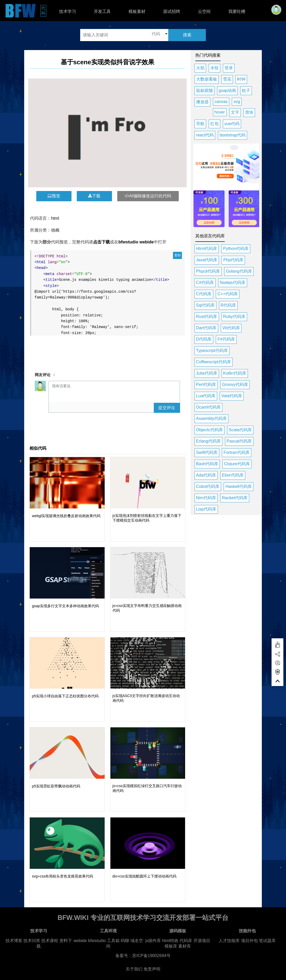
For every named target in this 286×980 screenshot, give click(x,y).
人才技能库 (229, 941)
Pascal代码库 (239, 441)
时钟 (241, 79)
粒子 (246, 90)
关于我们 (134, 969)
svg (237, 102)
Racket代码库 (235, 498)
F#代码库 (226, 339)
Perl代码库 (206, 384)
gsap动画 (228, 90)
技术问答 (32, 941)
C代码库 (204, 294)
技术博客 (14, 941)
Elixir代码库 (233, 475)
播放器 (202, 102)
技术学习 (68, 11)
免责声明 (152, 969)
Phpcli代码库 (208, 271)
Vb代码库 (231, 328)
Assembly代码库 (211, 418)
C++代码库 (228, 294)
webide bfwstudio (90, 941)
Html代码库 (207, 249)
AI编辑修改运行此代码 (148, 196)
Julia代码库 (207, 373)
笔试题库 (267, 941)
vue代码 (232, 124)
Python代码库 (236, 249)
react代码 (205, 135)
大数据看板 (207, 79)
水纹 (214, 68)
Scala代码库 (240, 430)
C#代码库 (205, 283)
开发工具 (102, 11)
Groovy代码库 (235, 384)
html (55, 218)
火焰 (200, 68)
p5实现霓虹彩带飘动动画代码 (56, 786)
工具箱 (113, 941)
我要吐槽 (237, 11)
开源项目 (202, 941)
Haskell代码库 (238, 486)
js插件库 (153, 941)
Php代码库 (233, 260)
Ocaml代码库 (208, 407)
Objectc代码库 (210, 430)
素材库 (185, 946)
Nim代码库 (206, 498)
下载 (94, 196)
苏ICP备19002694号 (151, 956)
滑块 (249, 112)
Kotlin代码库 (235, 373)
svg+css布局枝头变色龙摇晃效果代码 (62, 876)
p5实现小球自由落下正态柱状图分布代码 (65, 696)
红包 (214, 124)
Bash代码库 (207, 464)
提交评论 (167, 408)
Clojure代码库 (237, 464)
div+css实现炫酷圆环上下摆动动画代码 (144, 876)
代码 (44, 11)
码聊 (125, 941)
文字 (235, 112)
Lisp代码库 (206, 509)
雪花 (227, 79)
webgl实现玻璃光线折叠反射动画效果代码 (66, 516)
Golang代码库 (239, 271)
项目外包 (249, 941)
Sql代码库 (205, 305)
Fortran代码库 (237, 452)
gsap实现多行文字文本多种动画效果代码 (65, 606)
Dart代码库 (206, 328)
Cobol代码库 (208, 486)
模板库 (171, 946)
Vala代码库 (232, 396)
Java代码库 (207, 260)
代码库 (186, 941)
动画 (55, 230)
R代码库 (228, 305)
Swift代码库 (207, 452)
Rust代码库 (207, 317)
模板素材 (137, 11)
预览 (54, 196)
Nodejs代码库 (233, 283)
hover (220, 112)
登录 (229, 68)
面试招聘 (172, 11)
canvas (221, 102)
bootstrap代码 (233, 135)
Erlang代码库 (208, 441)
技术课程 (50, 941)
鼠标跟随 (205, 90)
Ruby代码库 (234, 317)
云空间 (204, 11)
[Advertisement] (122, 350)
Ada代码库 (206, 475)
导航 (200, 124)
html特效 (170, 941)
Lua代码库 (206, 396)
